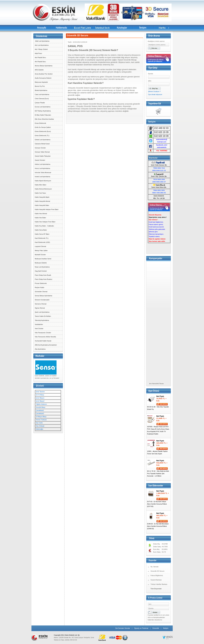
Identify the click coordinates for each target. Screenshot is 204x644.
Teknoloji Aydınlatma (42, 320)
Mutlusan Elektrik (41, 263)
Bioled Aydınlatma (41, 90)
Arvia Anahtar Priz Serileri (44, 74)
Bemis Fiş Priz (40, 86)
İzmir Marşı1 (40, 398)
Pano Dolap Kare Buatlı (43, 275)
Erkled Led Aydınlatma (43, 140)
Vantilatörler (39, 324)
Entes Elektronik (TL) (42, 136)
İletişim (166, 628)
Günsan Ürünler (40, 148)
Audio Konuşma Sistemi (43, 78)
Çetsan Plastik (40, 103)
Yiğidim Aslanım (41, 404)
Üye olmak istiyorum (155, 94)
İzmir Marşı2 (40, 401)
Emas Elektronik (40, 123)
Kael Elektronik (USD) (42, 242)
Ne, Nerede (155, 567)
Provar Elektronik (41, 283)
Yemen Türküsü (41, 420)
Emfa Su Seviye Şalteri (43, 127)
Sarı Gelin (39, 423)
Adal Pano (38, 53)
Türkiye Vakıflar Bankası (159, 584)
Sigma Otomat (40, 308)
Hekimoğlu (40, 429)
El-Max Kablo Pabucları (43, 115)
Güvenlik (156, 628)
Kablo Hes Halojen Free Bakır (45, 222)
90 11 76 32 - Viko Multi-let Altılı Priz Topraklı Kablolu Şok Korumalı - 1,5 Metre (158, 474)
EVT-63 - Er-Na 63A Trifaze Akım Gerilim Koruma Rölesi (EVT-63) (157, 504)
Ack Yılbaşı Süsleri (41, 49)
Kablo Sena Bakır (41, 230)
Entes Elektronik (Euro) (43, 131)
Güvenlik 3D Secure (158, 571)
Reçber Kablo (40, 287)
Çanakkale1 (40, 410)
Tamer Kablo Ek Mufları (43, 316)
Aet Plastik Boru (40, 57)
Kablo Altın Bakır (41, 185)
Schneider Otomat (41, 292)
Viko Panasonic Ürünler (43, 333)
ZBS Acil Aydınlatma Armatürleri (46, 345)
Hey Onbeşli (40, 426)
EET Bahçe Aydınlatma (43, 111)
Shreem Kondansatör (42, 300)
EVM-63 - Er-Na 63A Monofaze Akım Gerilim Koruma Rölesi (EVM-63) (158, 526)
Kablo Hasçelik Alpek (42, 197)
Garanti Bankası (156, 580)
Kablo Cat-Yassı (40, 193)
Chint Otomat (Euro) (42, 99)
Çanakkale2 (40, 413)
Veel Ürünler (39, 329)
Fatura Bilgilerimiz (157, 575)
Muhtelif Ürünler (40, 255)
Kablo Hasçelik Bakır (42, 205)
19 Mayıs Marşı (41, 417)
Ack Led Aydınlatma (42, 45)
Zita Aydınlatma (40, 349)
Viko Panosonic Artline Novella (45, 337)
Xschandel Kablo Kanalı (43, 341)
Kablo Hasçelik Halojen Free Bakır (47, 209)
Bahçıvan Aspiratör (41, 82)
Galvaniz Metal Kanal (42, 144)
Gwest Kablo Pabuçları (43, 156)
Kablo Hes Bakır (40, 218)
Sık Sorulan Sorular (123, 628)
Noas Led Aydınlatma (42, 267)
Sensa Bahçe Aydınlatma (44, 296)
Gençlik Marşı (41, 407)
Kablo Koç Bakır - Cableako (44, 226)
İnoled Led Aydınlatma (43, 177)
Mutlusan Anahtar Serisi (43, 259)
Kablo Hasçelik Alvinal (42, 201)
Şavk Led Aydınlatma (42, 312)
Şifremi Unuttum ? (154, 91)
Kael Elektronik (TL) (42, 238)
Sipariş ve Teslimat (141, 628)
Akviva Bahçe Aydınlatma (44, 66)
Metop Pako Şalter (41, 250)
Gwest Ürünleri (40, 160)
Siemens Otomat (41, 304)
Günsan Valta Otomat (42, 152)
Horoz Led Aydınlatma (42, 168)
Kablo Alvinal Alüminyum (43, 189)
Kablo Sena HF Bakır (42, 234)
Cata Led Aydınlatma (42, 94)
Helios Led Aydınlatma (43, 164)
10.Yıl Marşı (40, 395)
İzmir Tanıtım (40, 392)
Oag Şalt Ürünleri (41, 271)
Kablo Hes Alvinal (41, 214)
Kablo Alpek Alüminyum (43, 181)
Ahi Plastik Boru (40, 62)
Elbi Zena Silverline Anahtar (44, 119)
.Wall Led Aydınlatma (42, 41)
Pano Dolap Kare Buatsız (44, 279)
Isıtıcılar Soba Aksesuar (43, 172)
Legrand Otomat (41, 246)
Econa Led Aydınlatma (43, 107)
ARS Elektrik (39, 70)
